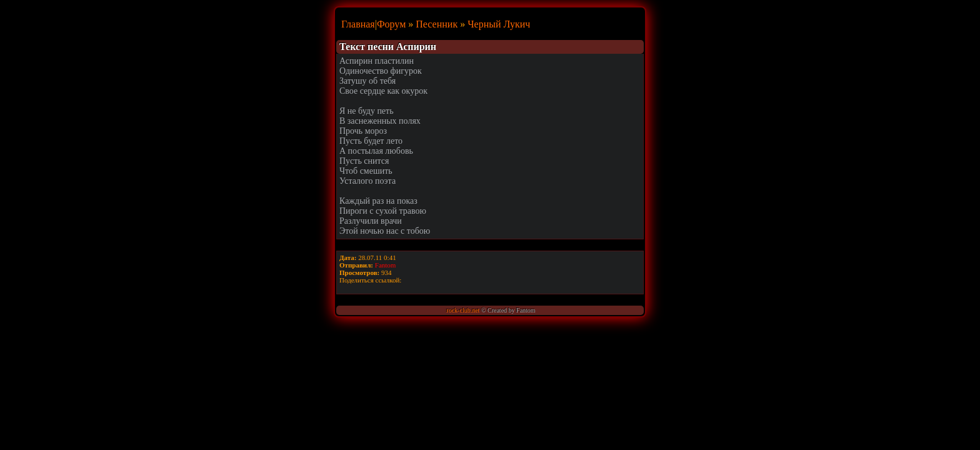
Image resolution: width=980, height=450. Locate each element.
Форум (391, 24)
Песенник (437, 24)
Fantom (386, 265)
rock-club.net (463, 310)
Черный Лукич (499, 24)
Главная (358, 24)
